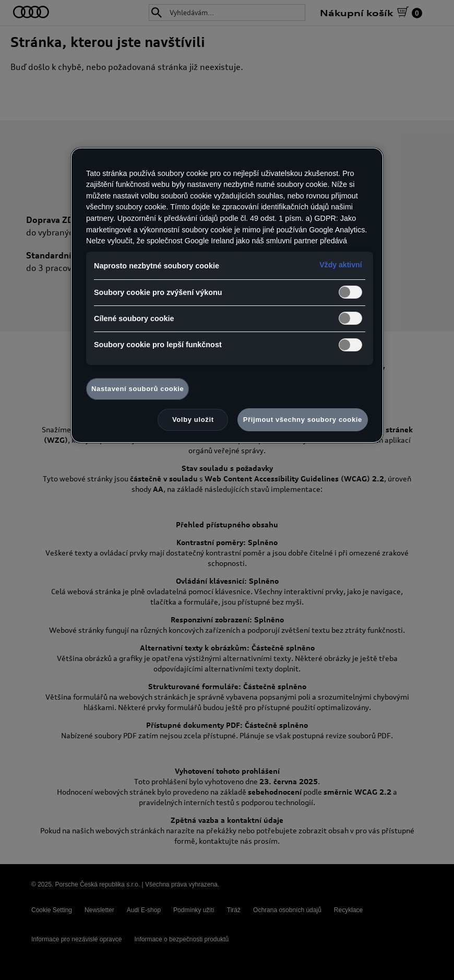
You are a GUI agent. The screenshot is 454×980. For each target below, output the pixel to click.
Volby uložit (193, 420)
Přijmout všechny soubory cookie (303, 420)
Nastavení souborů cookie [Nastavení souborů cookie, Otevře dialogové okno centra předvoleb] (138, 389)
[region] (227, 296)
